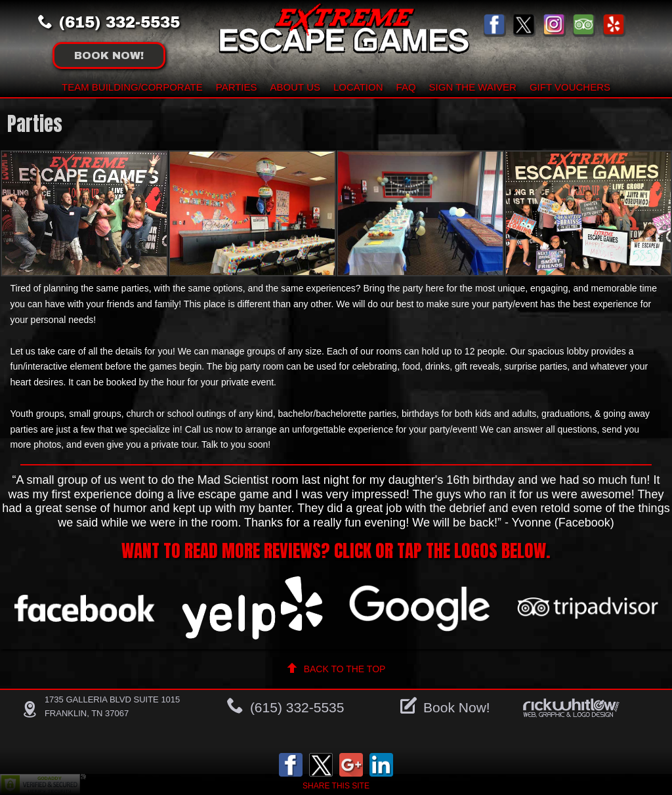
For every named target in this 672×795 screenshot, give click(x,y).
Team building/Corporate (132, 87)
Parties (237, 87)
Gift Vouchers (570, 87)
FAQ (406, 87)
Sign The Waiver (473, 87)
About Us (295, 87)
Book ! (109, 55)
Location (358, 87)
